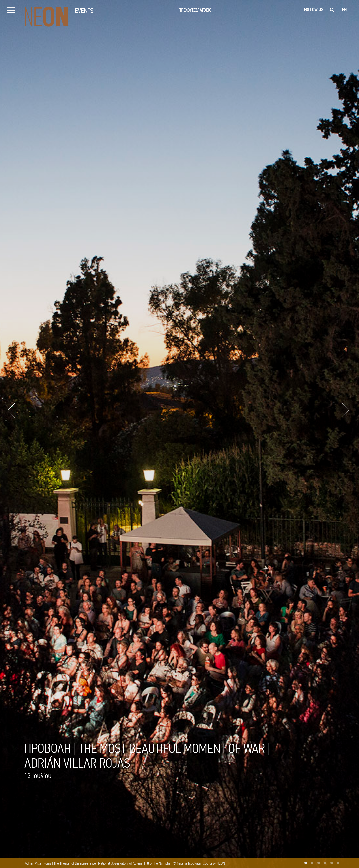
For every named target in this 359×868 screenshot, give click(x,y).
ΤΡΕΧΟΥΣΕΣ (189, 10)
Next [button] (345, 410)
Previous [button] (11, 410)
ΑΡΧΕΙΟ (206, 10)
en (344, 10)
